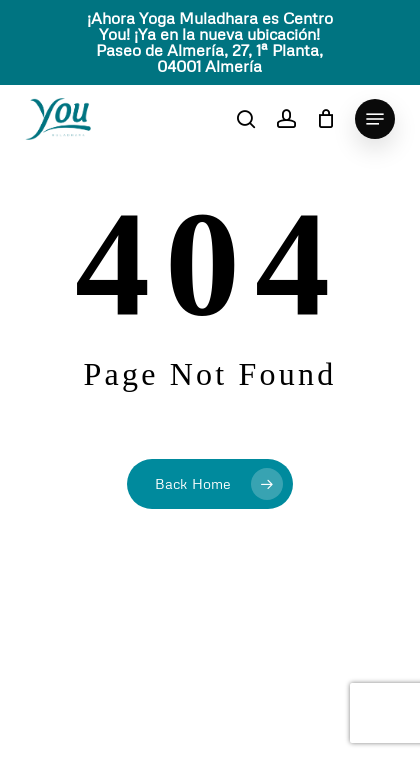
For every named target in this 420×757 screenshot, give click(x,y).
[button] (375, 119)
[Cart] (325, 119)
